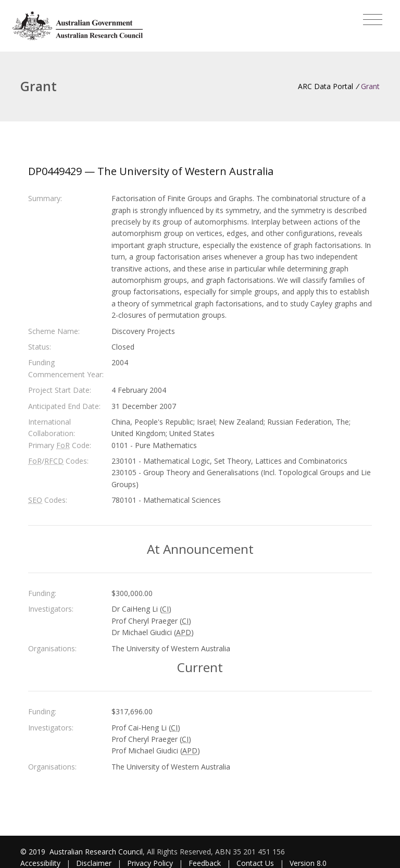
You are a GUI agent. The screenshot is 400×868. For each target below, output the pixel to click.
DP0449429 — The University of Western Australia (151, 171)
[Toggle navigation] (373, 20)
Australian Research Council (96, 852)
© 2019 (34, 852)
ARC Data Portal (326, 86)
